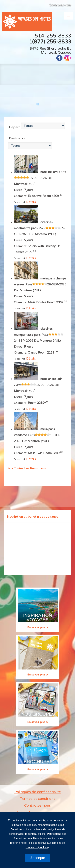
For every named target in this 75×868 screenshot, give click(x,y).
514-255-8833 (53, 36)
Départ (14, 127)
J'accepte (37, 858)
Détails (31, 202)
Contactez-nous (60, 5)
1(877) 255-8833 (50, 42)
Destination (18, 138)
